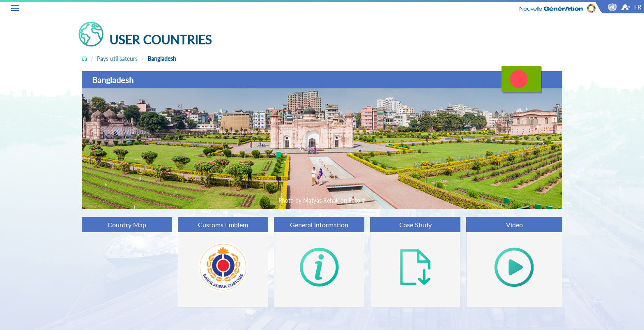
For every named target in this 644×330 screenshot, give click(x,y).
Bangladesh (162, 59)
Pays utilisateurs (117, 59)
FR (638, 7)
